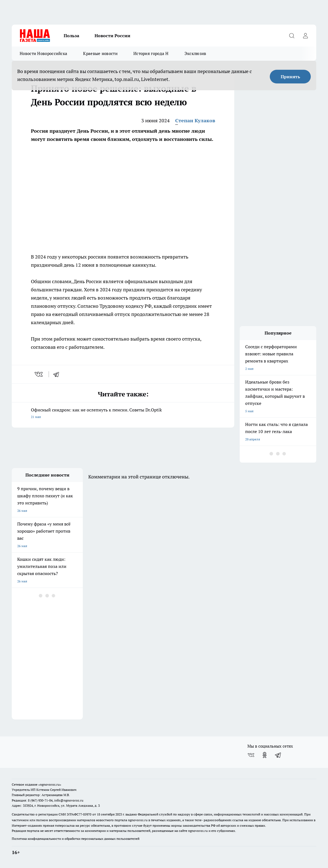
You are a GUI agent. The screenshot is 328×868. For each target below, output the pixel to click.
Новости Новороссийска (43, 53)
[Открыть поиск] (292, 36)
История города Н (151, 53)
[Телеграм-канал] (278, 755)
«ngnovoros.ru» (50, 784)
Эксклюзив (195, 53)
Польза (71, 36)
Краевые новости (100, 53)
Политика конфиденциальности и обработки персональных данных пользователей (76, 839)
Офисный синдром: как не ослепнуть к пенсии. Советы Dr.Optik (123, 414)
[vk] (39, 374)
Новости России (112, 36)
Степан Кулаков (195, 121)
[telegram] (58, 374)
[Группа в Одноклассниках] (265, 755)
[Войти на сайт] (305, 36)
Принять (290, 77)
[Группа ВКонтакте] (251, 755)
